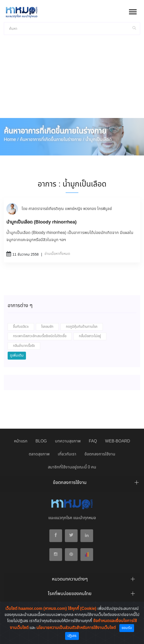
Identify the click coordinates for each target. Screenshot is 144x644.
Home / (11, 140)
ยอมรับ (127, 628)
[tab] (72, 484)
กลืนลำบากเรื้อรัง (24, 346)
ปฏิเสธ (72, 636)
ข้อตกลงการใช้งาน (100, 454)
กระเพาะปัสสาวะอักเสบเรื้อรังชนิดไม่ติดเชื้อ (40, 336)
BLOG (41, 441)
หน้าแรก (21, 441)
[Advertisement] (72, 80)
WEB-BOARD (118, 441)
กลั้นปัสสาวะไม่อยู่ (90, 336)
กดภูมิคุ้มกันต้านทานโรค (82, 327)
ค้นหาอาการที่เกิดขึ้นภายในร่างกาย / (52, 140)
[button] (132, 11)
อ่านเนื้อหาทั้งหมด (57, 254)
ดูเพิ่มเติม (17, 356)
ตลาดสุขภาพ (39, 454)
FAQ (93, 441)
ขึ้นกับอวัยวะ (21, 327)
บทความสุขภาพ (68, 441)
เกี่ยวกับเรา (67, 454)
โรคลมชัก (47, 327)
